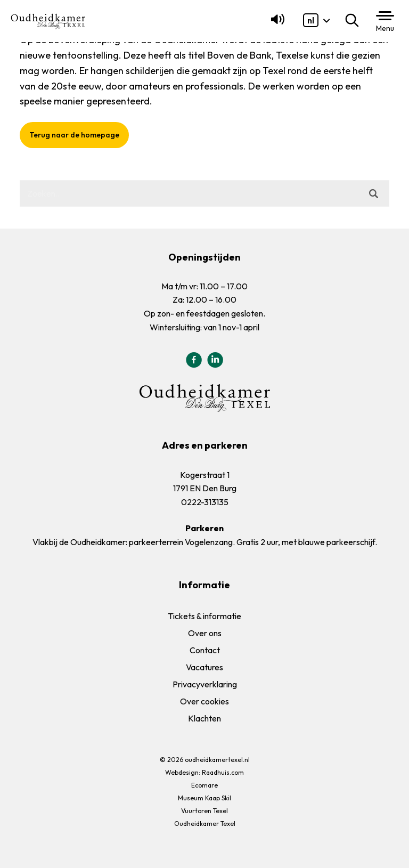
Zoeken (354, 20)
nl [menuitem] (311, 20)
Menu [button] (385, 28)
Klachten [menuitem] (204, 718)
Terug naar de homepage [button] (74, 135)
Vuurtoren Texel (204, 811)
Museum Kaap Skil (204, 798)
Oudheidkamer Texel (205, 824)
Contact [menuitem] (205, 650)
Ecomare (204, 785)
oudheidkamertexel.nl (217, 760)
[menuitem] (311, 20)
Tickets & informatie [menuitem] (204, 616)
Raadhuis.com (223, 772)
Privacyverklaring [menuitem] (205, 684)
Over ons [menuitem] (205, 633)
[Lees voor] (276, 24)
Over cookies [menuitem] (204, 701)
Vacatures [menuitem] (204, 667)
